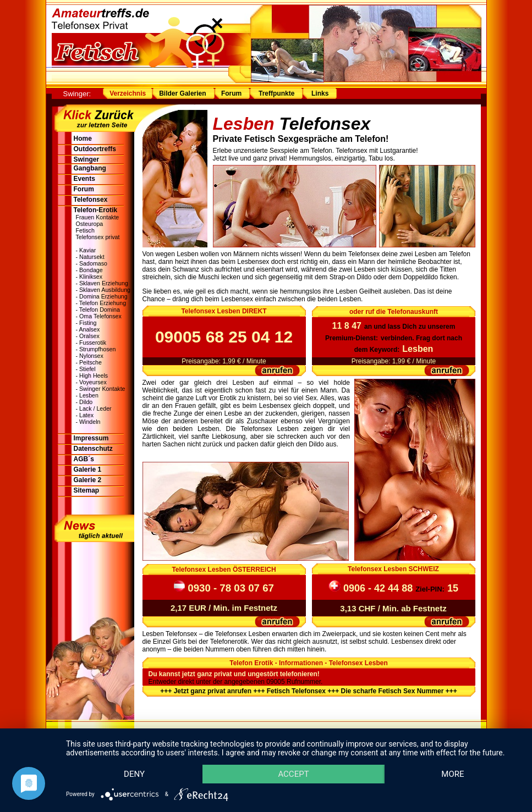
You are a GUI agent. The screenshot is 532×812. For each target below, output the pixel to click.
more (453, 774)
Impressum (91, 438)
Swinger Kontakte (102, 389)
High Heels (94, 375)
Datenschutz (93, 449)
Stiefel (87, 369)
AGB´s (84, 459)
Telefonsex (91, 200)
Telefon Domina (100, 310)
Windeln (90, 422)
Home (83, 139)
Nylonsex (91, 356)
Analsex (89, 329)
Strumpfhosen (97, 349)
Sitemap (87, 490)
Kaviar (87, 250)
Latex (86, 415)
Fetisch (85, 230)
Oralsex (89, 336)
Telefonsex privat (98, 237)
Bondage (91, 270)
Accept (293, 774)
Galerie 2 (88, 480)
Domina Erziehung (103, 296)
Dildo (86, 402)
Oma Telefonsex (100, 316)
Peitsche (91, 362)
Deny (134, 774)
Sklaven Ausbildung (105, 290)
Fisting (88, 323)
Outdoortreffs (95, 149)
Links (319, 93)
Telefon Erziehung (103, 303)
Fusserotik (93, 343)
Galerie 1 (88, 469)
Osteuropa (90, 224)
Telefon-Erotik (96, 210)
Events (84, 179)
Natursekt (92, 257)
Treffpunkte (276, 93)
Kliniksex (91, 277)
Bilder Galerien (182, 93)
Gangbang (90, 168)
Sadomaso (93, 263)
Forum (231, 93)
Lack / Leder (95, 408)
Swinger (87, 159)
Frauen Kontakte (98, 217)
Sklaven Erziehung (104, 283)
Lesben (89, 395)
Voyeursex (93, 382)
